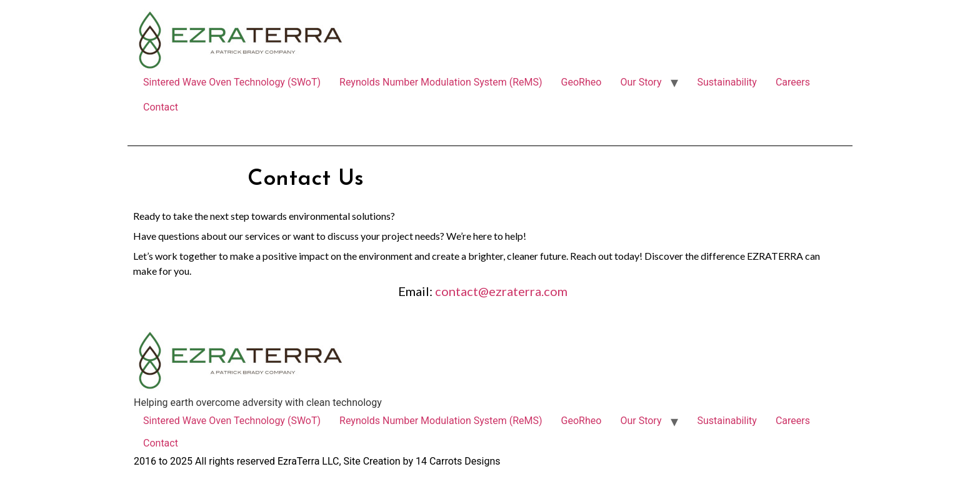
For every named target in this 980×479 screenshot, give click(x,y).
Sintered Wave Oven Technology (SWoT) (232, 82)
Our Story (641, 82)
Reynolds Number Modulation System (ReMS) (441, 82)
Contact (161, 107)
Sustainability (727, 82)
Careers (793, 82)
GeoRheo (582, 82)
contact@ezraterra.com (501, 291)
